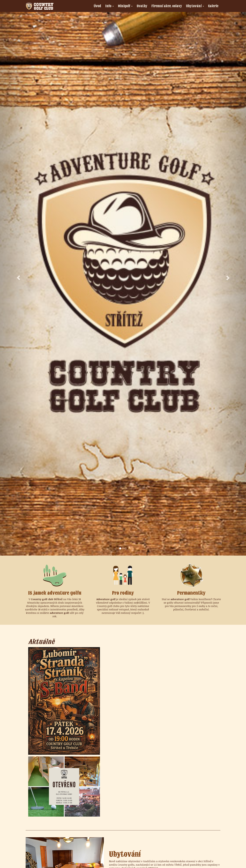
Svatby (142, 6)
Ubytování (196, 6)
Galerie (213, 6)
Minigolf (126, 6)
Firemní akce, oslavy (167, 6)
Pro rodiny (123, 593)
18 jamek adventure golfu (55, 593)
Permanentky (191, 593)
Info (110, 6)
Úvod (97, 6)
